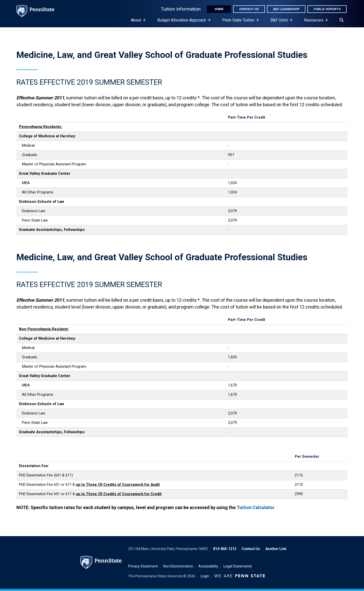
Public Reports (327, 9)
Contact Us (249, 9)
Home (219, 9)
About (137, 23)
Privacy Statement (143, 566)
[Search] (342, 20)
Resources (315, 23)
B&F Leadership (286, 9)
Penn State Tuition (239, 23)
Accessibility (208, 566)
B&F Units (280, 23)
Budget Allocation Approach (183, 23)
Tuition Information (181, 9)
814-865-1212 (225, 549)
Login (205, 576)
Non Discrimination (178, 566)
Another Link (276, 549)
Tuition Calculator (256, 507)
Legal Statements (238, 566)
